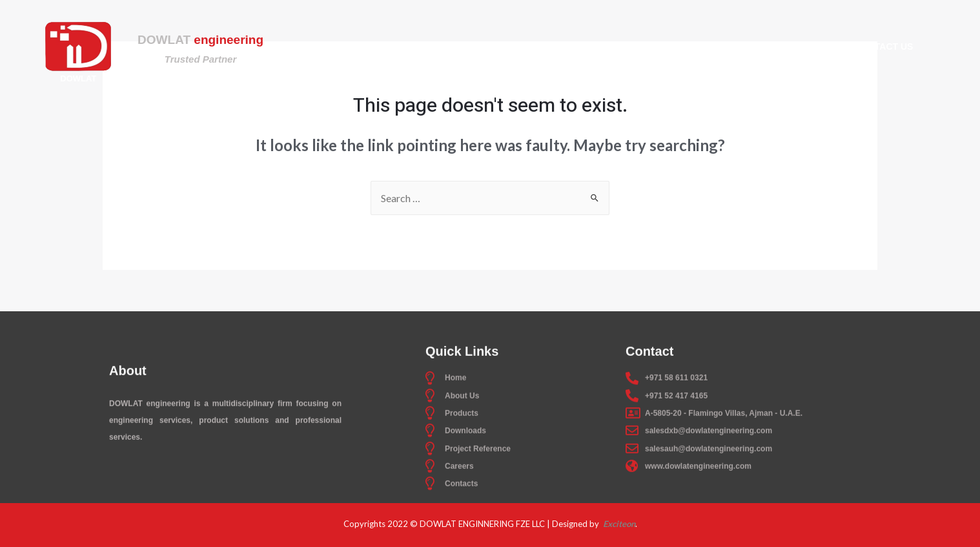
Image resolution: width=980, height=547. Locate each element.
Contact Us (884, 46)
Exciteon (618, 524)
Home (383, 46)
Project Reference (708, 46)
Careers (806, 46)
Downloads (602, 46)
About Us (446, 46)
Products (521, 46)
